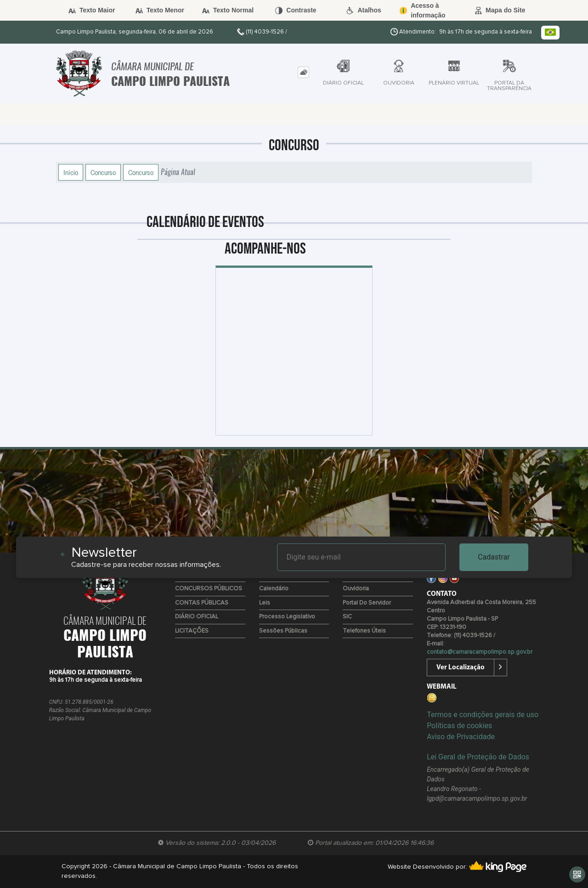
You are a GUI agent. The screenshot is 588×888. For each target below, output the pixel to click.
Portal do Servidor (367, 603)
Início (71, 172)
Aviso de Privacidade (461, 737)
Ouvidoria (356, 589)
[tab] (303, 72)
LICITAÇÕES (192, 631)
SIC (347, 617)
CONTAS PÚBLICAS (202, 603)
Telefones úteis (364, 631)
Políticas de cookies (459, 726)
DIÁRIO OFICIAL (197, 617)
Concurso (103, 172)
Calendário (274, 589)
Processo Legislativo (287, 617)
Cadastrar (494, 557)
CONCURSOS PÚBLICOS (209, 589)
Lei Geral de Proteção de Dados (478, 757)
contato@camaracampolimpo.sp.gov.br (480, 652)
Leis (265, 603)
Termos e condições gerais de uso (483, 715)
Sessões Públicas (283, 631)
